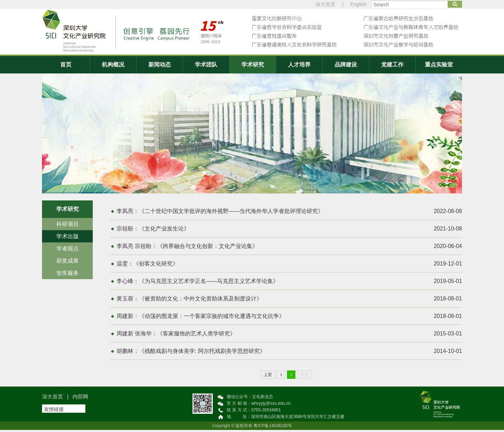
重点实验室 (439, 65)
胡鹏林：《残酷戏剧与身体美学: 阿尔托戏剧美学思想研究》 (290, 353)
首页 (66, 65)
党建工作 (392, 65)
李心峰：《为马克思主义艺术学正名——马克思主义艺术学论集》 (290, 282)
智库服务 (68, 273)
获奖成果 (68, 261)
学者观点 (68, 249)
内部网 (80, 399)
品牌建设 (346, 65)
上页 (268, 377)
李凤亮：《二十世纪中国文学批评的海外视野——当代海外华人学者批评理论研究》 (290, 211)
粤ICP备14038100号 (272, 428)
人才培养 (299, 65)
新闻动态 (160, 65)
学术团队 (206, 65)
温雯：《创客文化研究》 (290, 264)
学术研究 (253, 65)
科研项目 (68, 224)
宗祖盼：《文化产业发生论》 (290, 229)
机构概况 (113, 65)
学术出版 (68, 236)
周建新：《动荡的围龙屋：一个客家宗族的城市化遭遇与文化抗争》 (290, 318)
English (358, 4)
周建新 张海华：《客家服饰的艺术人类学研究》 (290, 335)
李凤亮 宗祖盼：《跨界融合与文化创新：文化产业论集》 (290, 247)
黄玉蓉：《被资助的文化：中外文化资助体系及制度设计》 (290, 300)
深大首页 (325, 4)
